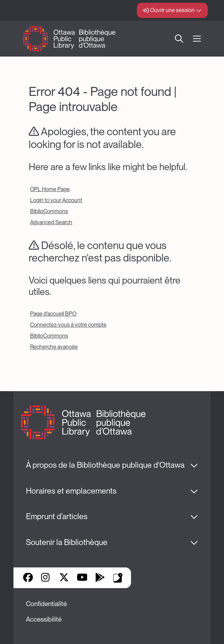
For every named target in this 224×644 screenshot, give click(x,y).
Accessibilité (44, 619)
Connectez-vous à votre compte (68, 325)
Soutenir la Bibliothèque (67, 542)
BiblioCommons (49, 211)
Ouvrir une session (172, 10)
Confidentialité (46, 604)
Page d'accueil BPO (53, 314)
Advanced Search (51, 222)
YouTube (82, 578)
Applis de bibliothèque (118, 578)
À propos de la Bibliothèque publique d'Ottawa (105, 465)
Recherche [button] (179, 39)
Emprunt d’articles (57, 516)
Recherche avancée (54, 347)
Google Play (100, 578)
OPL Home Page (50, 189)
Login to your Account (56, 200)
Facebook (28, 578)
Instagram (46, 578)
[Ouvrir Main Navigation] (197, 39)
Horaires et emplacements (71, 491)
